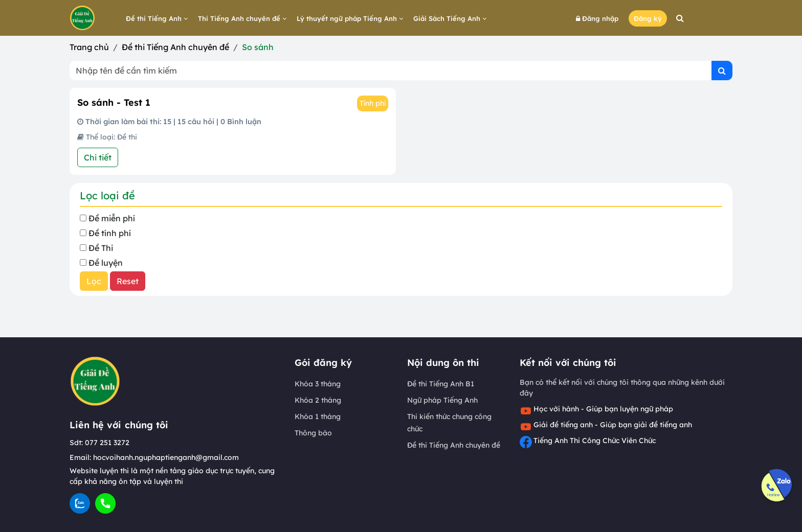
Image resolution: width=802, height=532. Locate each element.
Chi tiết (98, 157)
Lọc (94, 281)
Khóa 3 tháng (318, 384)
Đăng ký (648, 18)
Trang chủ (89, 47)
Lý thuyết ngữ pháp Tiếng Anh (350, 18)
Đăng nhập (597, 18)
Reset (128, 281)
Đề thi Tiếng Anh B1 (441, 384)
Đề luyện (106, 263)
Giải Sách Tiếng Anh (450, 18)
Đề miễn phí (112, 218)
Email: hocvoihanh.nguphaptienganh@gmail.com (154, 457)
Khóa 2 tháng (318, 400)
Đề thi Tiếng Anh (157, 18)
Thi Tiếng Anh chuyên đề (242, 18)
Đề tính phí (110, 233)
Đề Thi (101, 248)
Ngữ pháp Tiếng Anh (442, 400)
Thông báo (313, 433)
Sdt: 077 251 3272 (99, 443)
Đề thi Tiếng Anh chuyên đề (175, 47)
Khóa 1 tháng (318, 417)
